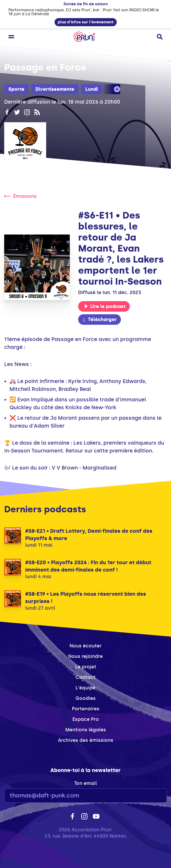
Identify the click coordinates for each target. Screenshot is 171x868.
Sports (16, 89)
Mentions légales (86, 730)
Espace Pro (86, 719)
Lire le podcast (105, 306)
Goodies (86, 698)
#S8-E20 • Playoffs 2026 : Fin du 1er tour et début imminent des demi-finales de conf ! (88, 566)
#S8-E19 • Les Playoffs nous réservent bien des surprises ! (86, 598)
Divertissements (55, 89)
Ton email (85, 783)
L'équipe (85, 688)
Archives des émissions (86, 740)
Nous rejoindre (85, 656)
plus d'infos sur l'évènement (86, 22)
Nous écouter (85, 646)
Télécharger (99, 319)
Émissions (20, 196)
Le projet (86, 667)
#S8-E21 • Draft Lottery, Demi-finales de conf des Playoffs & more (89, 535)
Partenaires (86, 709)
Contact (85, 677)
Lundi (92, 89)
